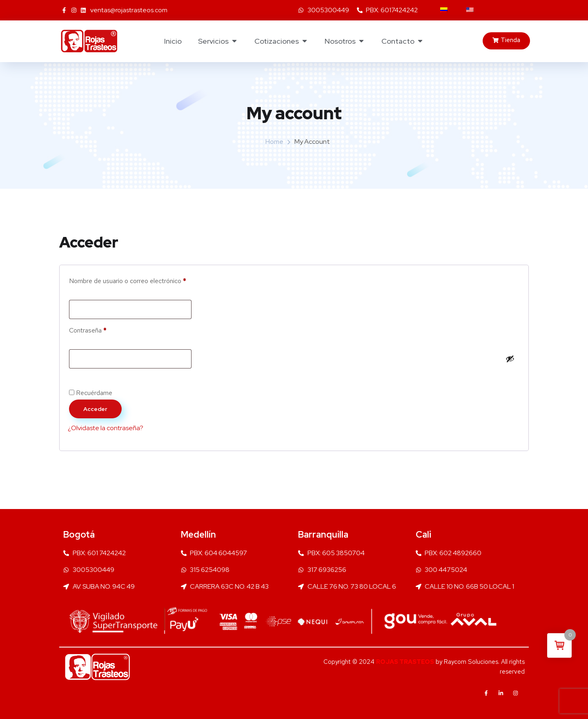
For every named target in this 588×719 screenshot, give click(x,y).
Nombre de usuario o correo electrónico (143, 280)
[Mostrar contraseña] (510, 359)
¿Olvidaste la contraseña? (106, 428)
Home (274, 142)
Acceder (95, 409)
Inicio (173, 41)
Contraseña (103, 329)
